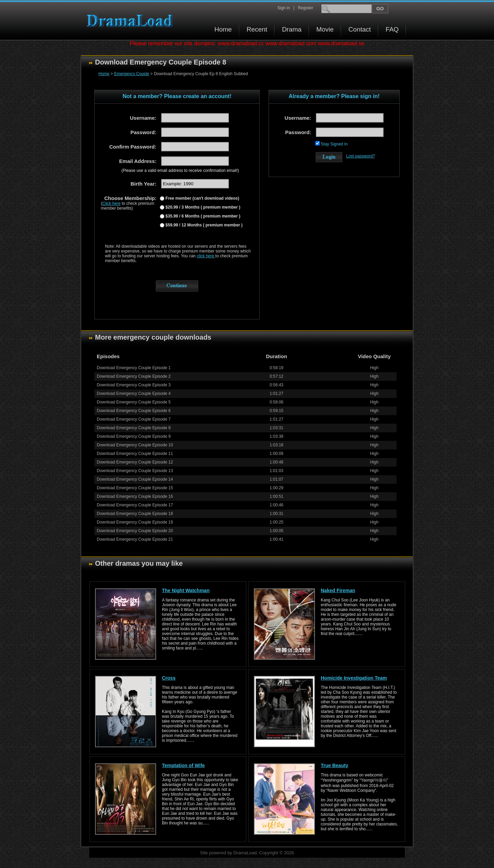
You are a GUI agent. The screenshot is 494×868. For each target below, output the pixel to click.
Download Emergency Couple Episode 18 (135, 514)
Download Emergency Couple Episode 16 (135, 496)
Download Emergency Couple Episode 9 (134, 436)
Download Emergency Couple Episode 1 (134, 368)
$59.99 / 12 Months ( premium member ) (203, 225)
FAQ (392, 29)
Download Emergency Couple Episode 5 (134, 402)
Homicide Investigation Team (354, 678)
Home (223, 29)
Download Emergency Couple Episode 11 (135, 454)
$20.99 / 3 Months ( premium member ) (202, 207)
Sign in (284, 8)
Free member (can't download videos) (202, 198)
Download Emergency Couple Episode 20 (135, 531)
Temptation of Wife (183, 765)
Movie (325, 29)
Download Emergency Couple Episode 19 (135, 522)
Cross (169, 678)
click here (206, 256)
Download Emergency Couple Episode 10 (135, 445)
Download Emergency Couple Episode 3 (134, 385)
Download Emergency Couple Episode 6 (134, 411)
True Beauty (334, 765)
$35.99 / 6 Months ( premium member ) (202, 216)
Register (305, 8)
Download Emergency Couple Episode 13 (135, 471)
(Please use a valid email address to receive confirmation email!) (180, 171)
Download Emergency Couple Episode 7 (134, 419)
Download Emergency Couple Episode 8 (134, 428)
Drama (292, 29)
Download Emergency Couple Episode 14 (135, 479)
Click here (111, 203)
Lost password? (361, 156)
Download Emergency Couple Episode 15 (135, 488)
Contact (360, 29)
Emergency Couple (132, 74)
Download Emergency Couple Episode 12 (135, 462)
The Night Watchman (186, 590)
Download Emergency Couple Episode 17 (135, 505)
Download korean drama (131, 21)
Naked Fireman (338, 590)
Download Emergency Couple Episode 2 (134, 376)
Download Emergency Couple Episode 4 (134, 394)
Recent (257, 29)
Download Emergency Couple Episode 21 (135, 539)
